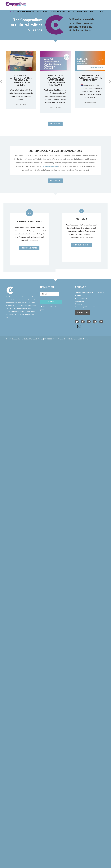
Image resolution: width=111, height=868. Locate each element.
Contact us (83, 313)
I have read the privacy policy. (49, 308)
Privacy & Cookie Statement (68, 339)
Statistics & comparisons (62, 12)
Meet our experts (29, 248)
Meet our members (82, 245)
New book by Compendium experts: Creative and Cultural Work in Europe (21, 80)
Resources (82, 12)
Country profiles (25, 12)
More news (55, 124)
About (100, 12)
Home (11, 12)
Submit (51, 302)
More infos (55, 181)
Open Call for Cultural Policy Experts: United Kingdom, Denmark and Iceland (56, 80)
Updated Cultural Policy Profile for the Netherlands (90, 78)
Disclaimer (84, 339)
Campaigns (42, 12)
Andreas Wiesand (50, 166)
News (92, 12)
